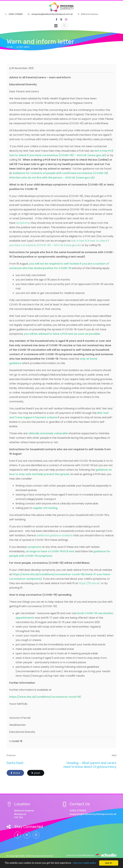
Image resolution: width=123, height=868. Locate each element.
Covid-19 (17, 741)
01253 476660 (14, 14)
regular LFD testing (45, 508)
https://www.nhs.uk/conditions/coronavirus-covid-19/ (45, 697)
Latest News (23, 47)
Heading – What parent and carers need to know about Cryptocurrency (90, 765)
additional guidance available (55, 535)
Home (10, 47)
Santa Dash (15, 763)
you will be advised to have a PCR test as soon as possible (62, 334)
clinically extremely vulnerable (48, 433)
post (36, 773)
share (15, 773)
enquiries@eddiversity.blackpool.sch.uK (50, 14)
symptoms (23, 223)
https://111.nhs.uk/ (90, 583)
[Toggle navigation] (56, 26)
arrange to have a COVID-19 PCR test (50, 551)
